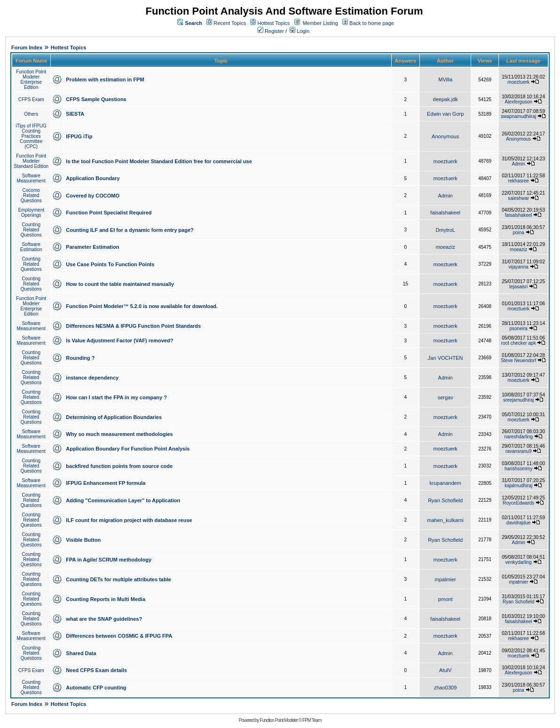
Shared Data (81, 653)
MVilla (445, 79)
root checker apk (519, 343)
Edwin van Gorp (445, 114)
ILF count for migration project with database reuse (129, 520)
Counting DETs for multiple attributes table (118, 579)
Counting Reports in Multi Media (106, 599)
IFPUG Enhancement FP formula (106, 483)
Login (300, 31)
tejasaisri (518, 287)
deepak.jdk (446, 99)
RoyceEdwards (518, 503)
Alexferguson (519, 102)
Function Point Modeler (279, 720)
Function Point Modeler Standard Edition (31, 161)
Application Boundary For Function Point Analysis (128, 449)
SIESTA (75, 114)
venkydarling (519, 562)
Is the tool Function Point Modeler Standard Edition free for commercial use (159, 161)
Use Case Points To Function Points (110, 264)
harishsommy (518, 469)
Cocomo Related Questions (31, 195)
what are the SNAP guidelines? (104, 619)
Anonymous (445, 136)
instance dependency (92, 378)
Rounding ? (80, 358)
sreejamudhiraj (519, 400)
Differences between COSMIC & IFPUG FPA (119, 636)
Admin (519, 164)
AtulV (445, 670)
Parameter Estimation (92, 247)
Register (271, 31)
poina (518, 233)
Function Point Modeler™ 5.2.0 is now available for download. (142, 306)
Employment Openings (31, 213)
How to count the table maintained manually (120, 284)
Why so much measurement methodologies (119, 434)
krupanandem (446, 483)
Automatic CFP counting (96, 688)
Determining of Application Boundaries (114, 417)
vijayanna (519, 267)
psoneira (519, 328)
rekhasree (518, 181)
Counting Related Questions (31, 230)
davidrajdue (519, 523)
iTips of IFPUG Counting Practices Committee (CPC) (31, 136)
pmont (446, 599)
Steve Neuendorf (518, 360)
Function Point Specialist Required (109, 213)
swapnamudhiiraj (518, 116)
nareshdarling (518, 437)
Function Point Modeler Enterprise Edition (31, 79)
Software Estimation (31, 247)
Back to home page (372, 23)
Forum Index (27, 47)
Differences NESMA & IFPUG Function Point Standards (133, 326)
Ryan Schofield (445, 500)
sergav (446, 397)
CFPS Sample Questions (96, 99)
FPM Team (312, 720)
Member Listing (320, 23)
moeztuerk (518, 82)
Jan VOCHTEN (446, 358)
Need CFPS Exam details (96, 670)
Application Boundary (93, 178)
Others (31, 114)
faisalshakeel (445, 213)
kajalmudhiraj (518, 486)
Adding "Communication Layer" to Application (123, 500)
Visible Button (83, 540)
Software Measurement (31, 178)
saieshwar (518, 198)
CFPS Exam (31, 99)
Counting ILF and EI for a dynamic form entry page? (130, 230)
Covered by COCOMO (93, 196)
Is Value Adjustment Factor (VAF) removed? (119, 340)
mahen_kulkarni (445, 520)
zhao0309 (445, 688)
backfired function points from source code (119, 466)
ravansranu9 (519, 451)
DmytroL (445, 230)
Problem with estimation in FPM (105, 79)
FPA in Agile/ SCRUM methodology (109, 560)
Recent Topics (230, 23)
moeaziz (446, 247)
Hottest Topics (273, 23)
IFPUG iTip (79, 136)
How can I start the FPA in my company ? (116, 397)
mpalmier (446, 579)
